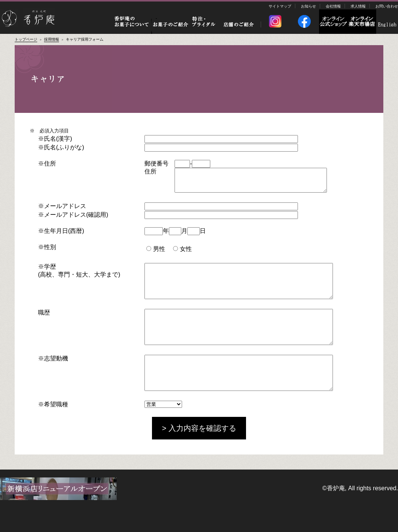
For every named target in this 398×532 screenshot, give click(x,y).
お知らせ (308, 6)
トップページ (26, 39)
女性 (182, 253)
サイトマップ (280, 6)
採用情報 (52, 39)
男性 (155, 253)
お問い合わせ (387, 6)
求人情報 (358, 6)
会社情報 (333, 6)
